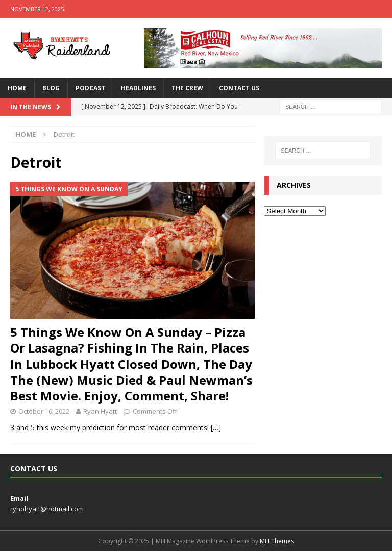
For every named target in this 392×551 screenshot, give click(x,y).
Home (17, 88)
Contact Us (239, 88)
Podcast (90, 88)
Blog (51, 88)
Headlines (138, 88)
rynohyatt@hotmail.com (47, 509)
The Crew (187, 88)
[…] (216, 427)
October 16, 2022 (44, 411)
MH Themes (277, 541)
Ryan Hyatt (100, 411)
